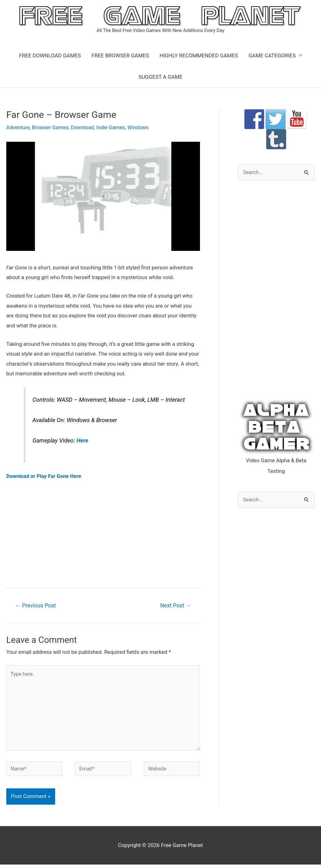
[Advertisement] (103, 533)
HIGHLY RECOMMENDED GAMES (199, 56)
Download (85, 127)
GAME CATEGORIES (272, 56)
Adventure (18, 127)
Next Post (175, 606)
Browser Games (51, 127)
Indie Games (114, 127)
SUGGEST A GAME (161, 77)
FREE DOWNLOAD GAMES (50, 56)
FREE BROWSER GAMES (120, 56)
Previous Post (36, 606)
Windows (142, 127)
